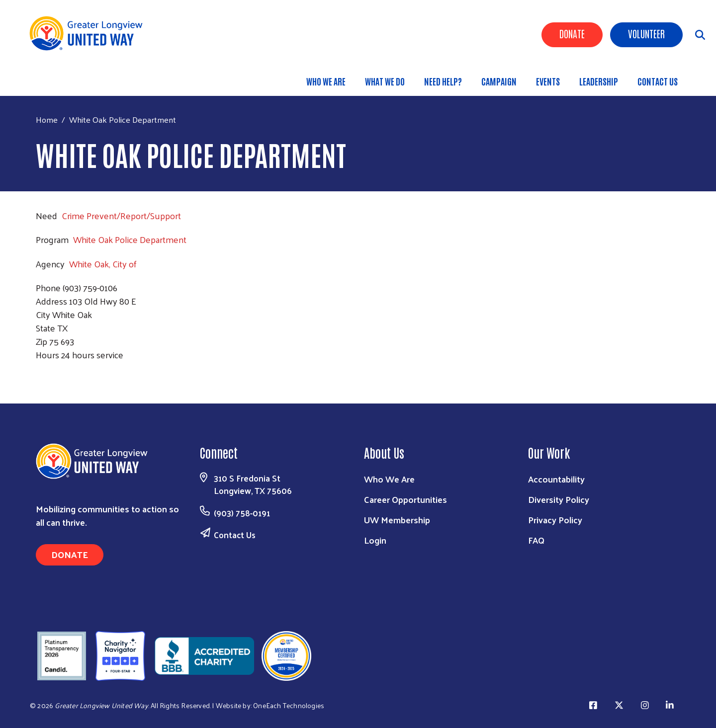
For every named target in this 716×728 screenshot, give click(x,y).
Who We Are (326, 81)
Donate (572, 33)
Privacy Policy (555, 520)
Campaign (499, 81)
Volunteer (646, 33)
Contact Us (658, 81)
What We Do (385, 81)
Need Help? (443, 81)
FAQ (536, 540)
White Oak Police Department (130, 239)
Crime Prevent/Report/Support (121, 215)
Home (47, 120)
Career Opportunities (405, 499)
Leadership (599, 81)
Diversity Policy (559, 499)
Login (375, 540)
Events (548, 81)
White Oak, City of (103, 264)
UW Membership (397, 520)
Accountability (556, 479)
